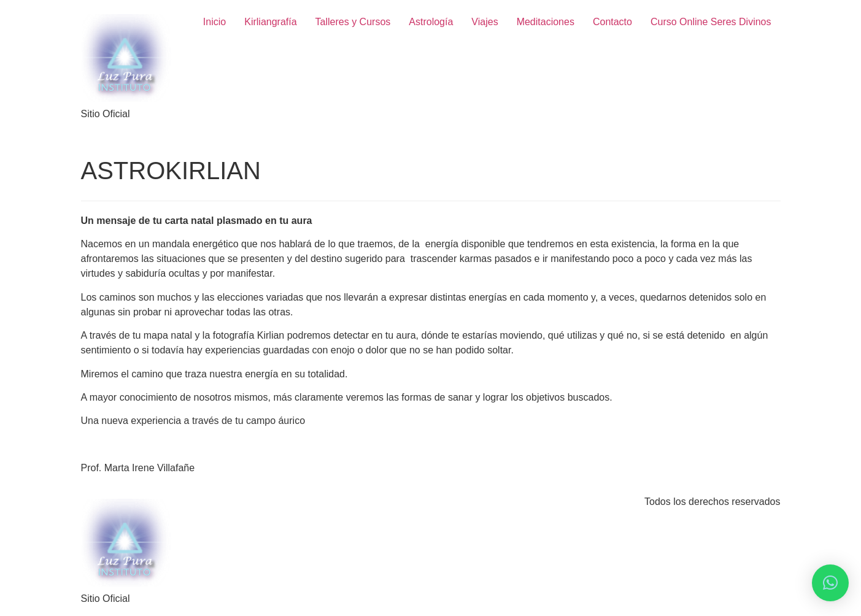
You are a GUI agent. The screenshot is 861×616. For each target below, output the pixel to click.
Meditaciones (546, 22)
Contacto (612, 22)
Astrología (431, 22)
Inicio (214, 22)
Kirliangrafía (270, 22)
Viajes (485, 22)
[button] (830, 583)
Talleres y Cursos (353, 22)
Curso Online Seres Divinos (711, 22)
